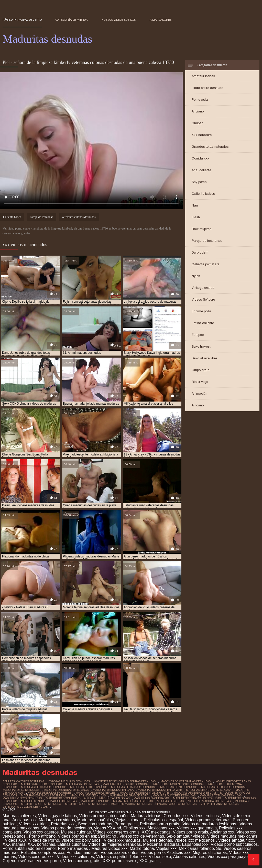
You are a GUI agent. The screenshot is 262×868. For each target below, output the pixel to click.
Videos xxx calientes (75, 857)
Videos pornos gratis (82, 861)
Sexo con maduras (95, 824)
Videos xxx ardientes (119, 853)
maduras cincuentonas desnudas (179, 784)
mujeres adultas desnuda (41, 804)
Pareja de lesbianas (207, 241)
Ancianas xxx (24, 820)
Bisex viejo (200, 382)
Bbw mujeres (201, 229)
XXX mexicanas (156, 832)
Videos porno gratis (190, 832)
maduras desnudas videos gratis (144, 793)
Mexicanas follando (196, 848)
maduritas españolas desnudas (197, 798)
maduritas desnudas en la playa (70, 798)
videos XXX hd (108, 828)
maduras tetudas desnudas (221, 795)
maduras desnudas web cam (195, 793)
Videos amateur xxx (236, 840)
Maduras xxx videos (57, 820)
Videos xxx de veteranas (142, 836)
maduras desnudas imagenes (50, 793)
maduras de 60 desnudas (21, 790)
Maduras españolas (95, 820)
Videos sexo (160, 857)
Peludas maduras (83, 853)
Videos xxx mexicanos (195, 840)
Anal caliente (201, 170)
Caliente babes (203, 194)
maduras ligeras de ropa (129, 795)
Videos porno (153, 853)
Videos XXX (16, 840)
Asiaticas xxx (179, 853)
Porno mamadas (73, 848)
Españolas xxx (195, 844)
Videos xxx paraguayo (228, 857)
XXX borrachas (41, 844)
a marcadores (161, 20)
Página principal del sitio (22, 20)
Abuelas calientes (189, 857)
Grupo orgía (201, 370)
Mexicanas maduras (161, 844)
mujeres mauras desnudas (131, 804)
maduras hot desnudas (88, 795)
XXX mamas (14, 844)
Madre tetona (142, 848)
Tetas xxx (138, 857)
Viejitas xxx (166, 848)
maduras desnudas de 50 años (66, 790)
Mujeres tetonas (157, 840)
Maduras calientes (19, 816)
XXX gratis (149, 861)
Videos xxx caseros (41, 832)
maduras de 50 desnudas (179, 787)
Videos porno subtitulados (234, 844)
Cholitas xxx (134, 828)
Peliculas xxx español (163, 820)
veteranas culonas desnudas (79, 217)
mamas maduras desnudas (133, 801)
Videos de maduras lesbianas (210, 824)
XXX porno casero (120, 861)
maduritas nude (33, 801)
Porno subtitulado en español (29, 848)
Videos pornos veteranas (208, 820)
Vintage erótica (203, 288)
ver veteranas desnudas (220, 804)
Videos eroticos (205, 816)
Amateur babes (203, 76)
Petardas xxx (63, 824)
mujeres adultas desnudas (86, 804)
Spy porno (199, 182)
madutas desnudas (95, 801)
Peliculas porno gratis (160, 824)
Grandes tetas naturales (210, 147)
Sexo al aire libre (204, 358)
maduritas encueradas (151, 798)
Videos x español (112, 857)
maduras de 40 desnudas (89, 787)
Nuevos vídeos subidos (119, 20)
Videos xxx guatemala (197, 828)
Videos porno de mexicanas (67, 828)
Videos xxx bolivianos (81, 840)
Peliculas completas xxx (42, 853)
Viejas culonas (128, 820)
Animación (199, 393)
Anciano (198, 111)
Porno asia (200, 100)
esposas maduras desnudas (69, 781)
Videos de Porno (44, 840)
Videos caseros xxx (36, 857)
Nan (195, 205)
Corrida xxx (200, 158)
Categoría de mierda (72, 20)
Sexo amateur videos (185, 836)
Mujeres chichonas (210, 853)
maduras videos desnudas (22, 798)
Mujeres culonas (76, 832)
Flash (196, 217)
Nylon (196, 276)
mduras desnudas (170, 801)
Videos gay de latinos (58, 816)
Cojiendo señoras (19, 861)
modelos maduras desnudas (209, 801)
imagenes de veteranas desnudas (185, 781)
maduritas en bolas (114, 798)
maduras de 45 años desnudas (134, 787)
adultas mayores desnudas (23, 781)
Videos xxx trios (34, 824)
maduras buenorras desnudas (126, 784)
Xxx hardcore (202, 135)
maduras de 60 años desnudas (224, 787)
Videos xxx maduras (122, 840)
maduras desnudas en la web (160, 790)
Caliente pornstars (205, 264)
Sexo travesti (201, 346)
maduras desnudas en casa (113, 790)
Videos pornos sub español (104, 816)
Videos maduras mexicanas (232, 836)
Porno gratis (126, 824)
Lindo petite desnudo (207, 88)
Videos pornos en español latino (88, 836)
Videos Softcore (203, 299)
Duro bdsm (200, 252)
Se (219, 848)
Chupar (197, 123)
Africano (198, 405)
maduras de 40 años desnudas (43, 787)
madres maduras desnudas (41, 784)
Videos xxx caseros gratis (116, 832)
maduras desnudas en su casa (209, 790)
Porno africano (42, 836)
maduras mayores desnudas (174, 795)
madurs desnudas (63, 801)
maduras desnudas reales (95, 793)
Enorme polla (201, 311)
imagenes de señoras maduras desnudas (125, 781)
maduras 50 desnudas (82, 784)
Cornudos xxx (176, 816)
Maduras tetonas (146, 816)
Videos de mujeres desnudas (114, 844)
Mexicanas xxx (161, 828)
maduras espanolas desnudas (44, 795)
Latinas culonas (72, 844)
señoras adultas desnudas (176, 804)
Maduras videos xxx (109, 848)
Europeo (198, 335)
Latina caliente (203, 323)
